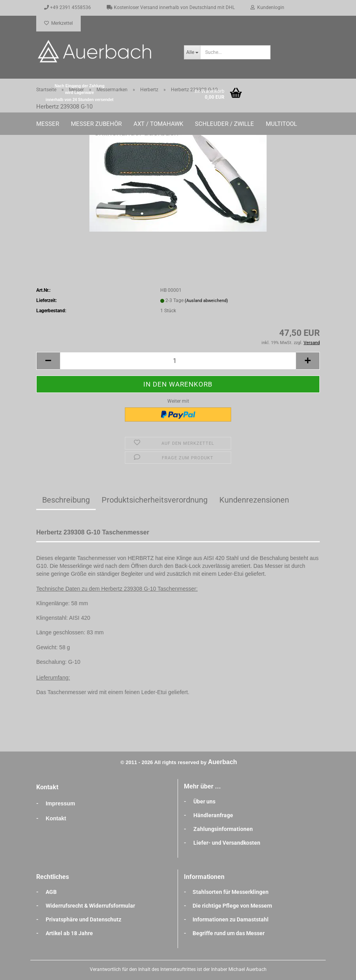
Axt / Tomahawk (158, 124)
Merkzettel (58, 23)
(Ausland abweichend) (206, 301)
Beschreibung (66, 500)
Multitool (281, 124)
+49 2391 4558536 (68, 7)
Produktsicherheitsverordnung (155, 500)
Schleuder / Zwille (224, 124)
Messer (48, 124)
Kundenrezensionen (254, 500)
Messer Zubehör (96, 124)
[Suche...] (192, 52)
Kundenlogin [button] (267, 7)
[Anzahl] (178, 361)
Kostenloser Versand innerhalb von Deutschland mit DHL (171, 7)
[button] (48, 361)
